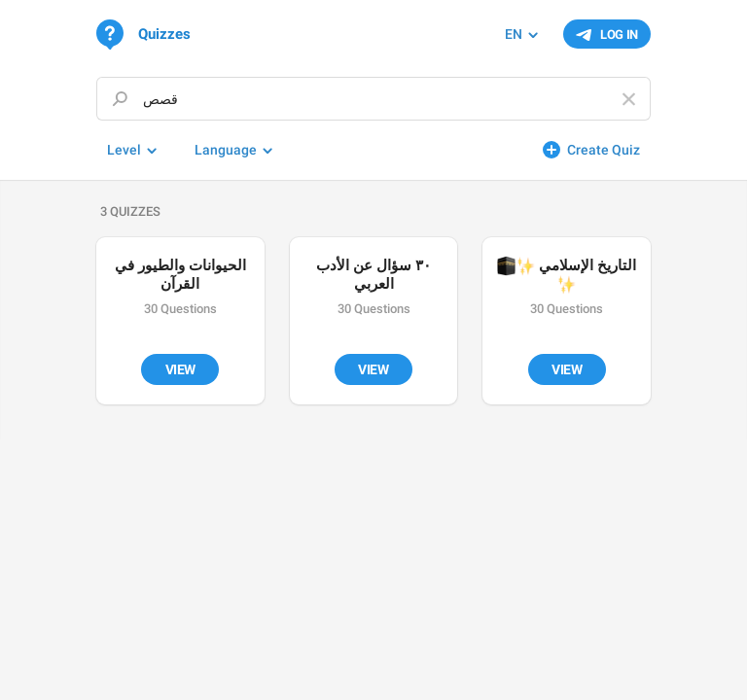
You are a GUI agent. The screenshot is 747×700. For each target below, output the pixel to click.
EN (514, 34)
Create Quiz (604, 150)
